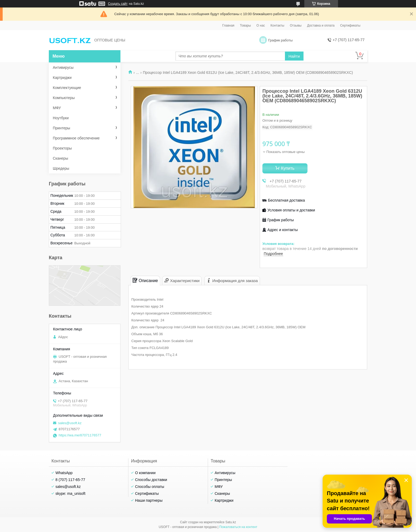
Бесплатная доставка (286, 200)
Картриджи (62, 78)
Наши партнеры (149, 500)
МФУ (57, 108)
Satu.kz (231, 522)
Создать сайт (118, 4)
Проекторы (62, 148)
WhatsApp (64, 473)
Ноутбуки (61, 118)
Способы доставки (151, 480)
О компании (145, 473)
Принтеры (61, 128)
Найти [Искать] (294, 56)
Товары (245, 25)
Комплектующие (67, 88)
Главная (228, 25)
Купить (288, 168)
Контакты (278, 25)
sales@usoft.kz (70, 423)
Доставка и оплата (321, 25)
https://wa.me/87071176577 (80, 435)
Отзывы (296, 25)
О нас (261, 25)
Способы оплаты (150, 487)
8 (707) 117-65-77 (70, 480)
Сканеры (60, 158)
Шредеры (61, 168)
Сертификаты (350, 25)
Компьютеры (64, 98)
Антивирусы (63, 67)
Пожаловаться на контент (238, 527)
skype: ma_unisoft (70, 493)
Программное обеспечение (76, 138)
